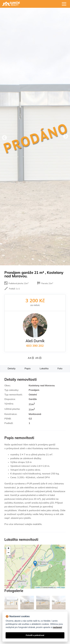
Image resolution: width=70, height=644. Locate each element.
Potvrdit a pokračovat (35, 635)
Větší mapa (60, 547)
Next (66, 136)
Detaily (12, 369)
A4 (32, 358)
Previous (4, 138)
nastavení (57, 627)
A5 (38, 358)
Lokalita (44, 369)
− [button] (8, 553)
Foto (60, 369)
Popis (28, 369)
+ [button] (8, 549)
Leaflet (38, 587)
